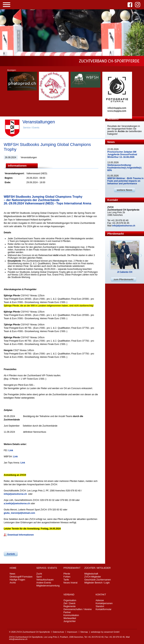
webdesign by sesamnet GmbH (105, 632)
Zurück (11, 554)
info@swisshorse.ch (18, 639)
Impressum (72, 632)
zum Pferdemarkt (124, 279)
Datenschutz (58, 632)
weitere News (125, 190)
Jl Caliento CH (125, 272)
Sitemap (84, 632)
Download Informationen (21, 535)
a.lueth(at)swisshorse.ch (17, 503)
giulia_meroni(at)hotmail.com (19, 513)
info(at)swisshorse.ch (15, 494)
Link (11, 450)
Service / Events (31, 128)
